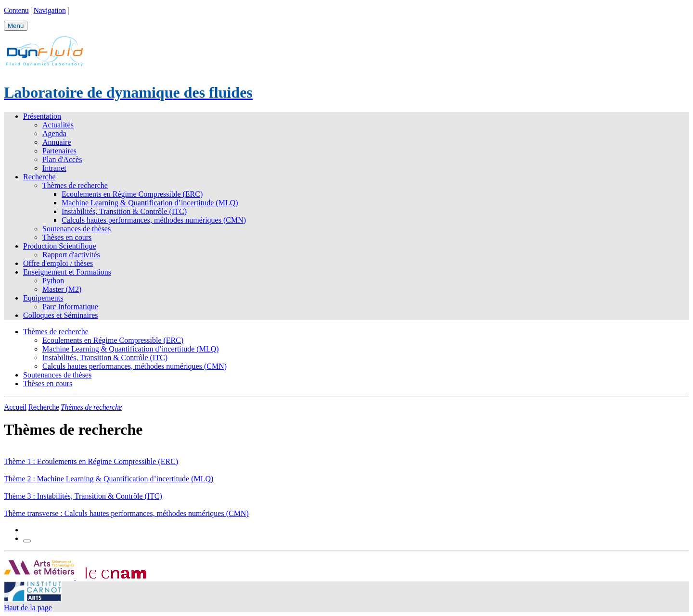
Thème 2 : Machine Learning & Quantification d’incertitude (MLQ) (109, 479)
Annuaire (57, 142)
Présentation (42, 116)
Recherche (39, 177)
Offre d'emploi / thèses (58, 263)
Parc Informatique (70, 307)
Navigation (49, 10)
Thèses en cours (67, 237)
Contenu (16, 10)
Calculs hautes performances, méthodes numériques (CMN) (154, 220)
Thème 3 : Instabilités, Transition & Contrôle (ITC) (83, 496)
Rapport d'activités (71, 255)
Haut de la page (28, 608)
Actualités (58, 125)
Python (53, 281)
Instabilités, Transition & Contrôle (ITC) (124, 211)
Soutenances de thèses (77, 229)
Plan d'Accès (62, 159)
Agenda (54, 133)
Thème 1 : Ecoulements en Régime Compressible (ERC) (91, 461)
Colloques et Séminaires (61, 315)
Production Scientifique (60, 246)
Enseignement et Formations (67, 272)
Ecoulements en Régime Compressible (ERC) (132, 194)
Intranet (54, 168)
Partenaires (59, 151)
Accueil (15, 407)
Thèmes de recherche (75, 185)
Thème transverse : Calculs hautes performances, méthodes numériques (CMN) (126, 513)
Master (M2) (62, 289)
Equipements (43, 298)
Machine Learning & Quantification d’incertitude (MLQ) (150, 203)
